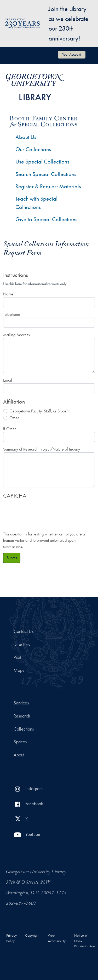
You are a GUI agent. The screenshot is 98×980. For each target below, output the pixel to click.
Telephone (12, 314)
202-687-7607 (21, 904)
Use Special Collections (42, 162)
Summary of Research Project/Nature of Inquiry (42, 449)
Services (21, 703)
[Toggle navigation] (88, 87)
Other (14, 418)
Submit (12, 558)
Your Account (72, 54)
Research (22, 716)
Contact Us (24, 631)
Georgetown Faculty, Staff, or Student (39, 411)
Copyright (32, 935)
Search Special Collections (46, 174)
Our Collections (33, 149)
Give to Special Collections (46, 219)
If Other (10, 429)
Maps (19, 670)
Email (7, 380)
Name (8, 294)
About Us (26, 137)
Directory (22, 644)
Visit (17, 657)
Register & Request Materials (48, 186)
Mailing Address (16, 335)
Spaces (20, 742)
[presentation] (43, 512)
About (19, 755)
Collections (24, 729)
